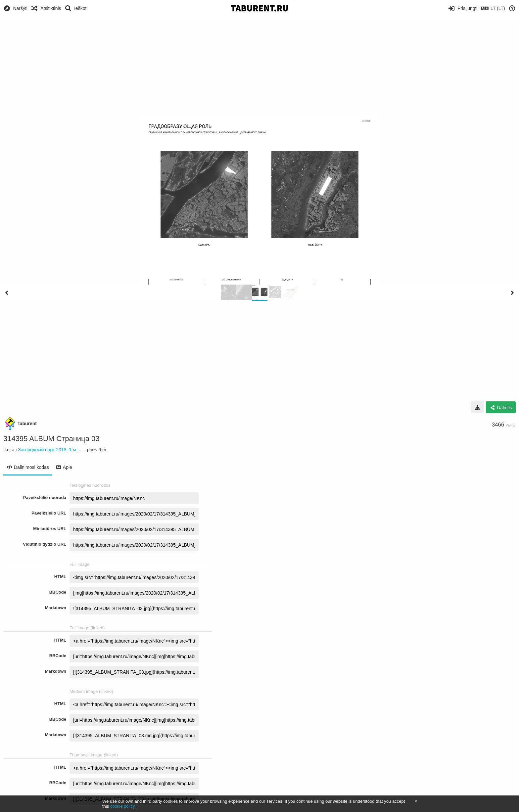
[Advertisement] (259, 66)
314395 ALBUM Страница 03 (51, 439)
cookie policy (122, 806)
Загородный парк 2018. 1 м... (49, 450)
